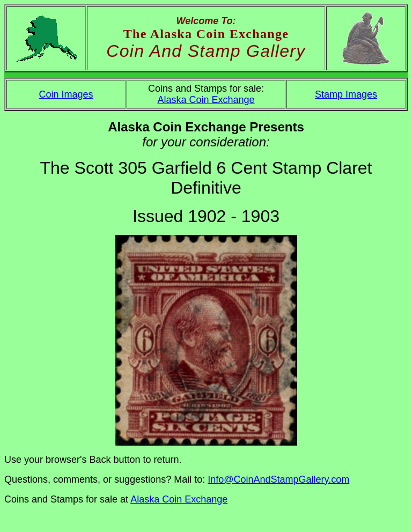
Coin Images (66, 94)
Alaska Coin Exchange (206, 100)
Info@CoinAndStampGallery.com (278, 479)
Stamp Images (346, 94)
